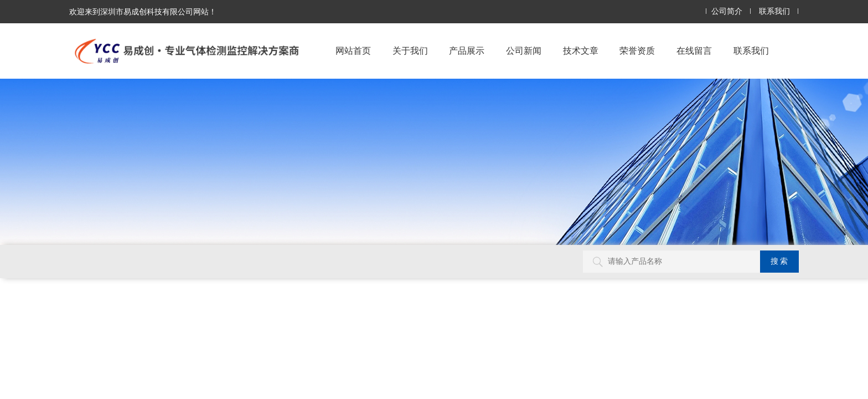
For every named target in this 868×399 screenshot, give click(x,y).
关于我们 (410, 51)
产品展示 (467, 51)
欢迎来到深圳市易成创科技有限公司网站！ (143, 12)
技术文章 (581, 51)
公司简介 (727, 11)
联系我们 (774, 11)
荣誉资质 (637, 51)
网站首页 (353, 51)
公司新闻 (524, 51)
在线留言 (694, 51)
